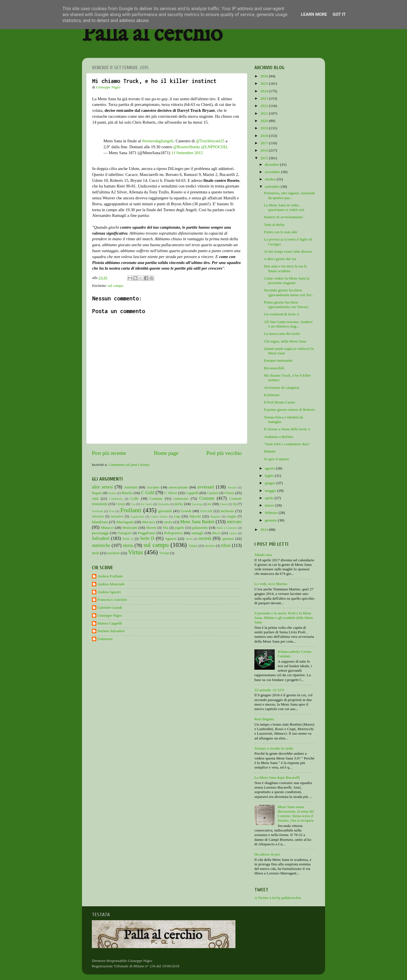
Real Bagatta (264, 719)
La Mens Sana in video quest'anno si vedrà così (284, 207)
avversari (206, 487)
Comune (156, 498)
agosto (270, 468)
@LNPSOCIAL (215, 147)
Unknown (105, 639)
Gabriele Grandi (110, 607)
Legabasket (137, 516)
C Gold (148, 493)
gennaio (271, 520)
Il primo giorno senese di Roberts (289, 410)
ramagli (197, 533)
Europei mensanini (278, 360)
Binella (127, 493)
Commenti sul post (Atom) (129, 465)
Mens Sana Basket (197, 522)
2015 (265, 158)
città (95, 498)
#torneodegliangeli (158, 141)
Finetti (224, 504)
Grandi (186, 511)
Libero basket (159, 516)
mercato (234, 522)
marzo (270, 505)
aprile (270, 498)
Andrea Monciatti (111, 584)
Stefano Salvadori (111, 631)
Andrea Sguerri (109, 592)
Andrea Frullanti (110, 576)
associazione (178, 487)
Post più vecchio (224, 453)
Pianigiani (125, 533)
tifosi (226, 545)
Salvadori (101, 538)
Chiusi (229, 493)
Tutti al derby (274, 225)
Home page (166, 453)
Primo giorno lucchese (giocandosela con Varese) (286, 305)
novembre (273, 172)
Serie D (147, 538)
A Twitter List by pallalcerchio (278, 898)
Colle (134, 498)
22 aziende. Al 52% (269, 690)
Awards (232, 487)
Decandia (164, 504)
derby (179, 504)
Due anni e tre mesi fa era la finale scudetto (285, 268)
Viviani (164, 553)
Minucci (107, 528)
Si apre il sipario (277, 459)
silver (189, 539)
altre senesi (102, 487)
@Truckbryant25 (210, 141)
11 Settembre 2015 (187, 153)
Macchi (195, 516)
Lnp (177, 516)
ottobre (271, 179)
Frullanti (131, 510)
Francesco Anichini (112, 600)
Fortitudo (98, 511)
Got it (339, 14)
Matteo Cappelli (110, 623)
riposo (233, 533)
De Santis (147, 504)
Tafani (193, 546)
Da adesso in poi (267, 854)
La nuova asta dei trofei (282, 334)
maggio (271, 491)
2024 (265, 91)
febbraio (272, 513)
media (168, 522)
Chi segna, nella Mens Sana (285, 341)
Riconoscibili (274, 368)
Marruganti (125, 522)
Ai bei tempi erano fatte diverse (288, 251)
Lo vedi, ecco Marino (271, 584)
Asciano (153, 487)
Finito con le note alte (281, 232)
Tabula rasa (263, 555)
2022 (265, 106)
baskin (112, 493)
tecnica (210, 546)
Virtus (136, 552)
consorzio (181, 498)
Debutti (270, 451)
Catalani (213, 493)
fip (235, 504)
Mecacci (149, 522)
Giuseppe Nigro (110, 615)
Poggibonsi (147, 533)
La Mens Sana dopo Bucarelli (277, 777)
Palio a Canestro (227, 528)
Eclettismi (272, 395)
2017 (265, 143)
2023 (265, 98)
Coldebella (116, 499)
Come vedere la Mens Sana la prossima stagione (287, 281)
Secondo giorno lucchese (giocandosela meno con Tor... (289, 292)
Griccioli (206, 511)
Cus (133, 504)
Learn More (314, 14)
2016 (265, 150)
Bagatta (97, 493)
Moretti (151, 528)
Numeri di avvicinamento (283, 217)
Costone (207, 498)
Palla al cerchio (152, 35)
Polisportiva (173, 533)
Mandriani (100, 522)
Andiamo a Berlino (279, 437)
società (205, 538)
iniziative (117, 516)
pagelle (180, 528)
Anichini (131, 487)
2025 (265, 83)
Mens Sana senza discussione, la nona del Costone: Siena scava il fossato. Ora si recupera (296, 814)
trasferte (114, 553)
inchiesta (227, 511)
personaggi (100, 533)
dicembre (272, 164)
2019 (265, 128)
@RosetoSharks (187, 147)
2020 (265, 121)
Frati (112, 511)
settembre (273, 186)
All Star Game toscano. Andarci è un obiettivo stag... (288, 324)
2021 (265, 113)
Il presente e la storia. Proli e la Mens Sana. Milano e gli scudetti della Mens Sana (284, 618)
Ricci (216, 533)
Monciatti (130, 528)
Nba (165, 528)
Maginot (216, 516)
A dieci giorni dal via (280, 259)
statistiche (101, 545)
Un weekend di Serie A (282, 314)
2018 (265, 136)
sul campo (115, 286)
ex (210, 504)
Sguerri (171, 539)
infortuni (98, 516)
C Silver (171, 493)
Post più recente (109, 453)
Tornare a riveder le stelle (274, 748)
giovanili (165, 511)
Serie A (128, 539)
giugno (271, 483)
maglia (232, 516)
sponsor (228, 539)
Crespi (120, 504)
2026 (265, 76)
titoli (96, 553)
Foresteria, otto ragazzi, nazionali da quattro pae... (289, 195)
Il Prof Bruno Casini (280, 402)
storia (128, 545)
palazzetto (200, 528)
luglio (270, 476)
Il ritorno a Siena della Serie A (287, 429)
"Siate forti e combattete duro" (287, 444)
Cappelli (192, 493)
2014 (265, 530)
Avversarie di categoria (282, 388)
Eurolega (197, 504)
